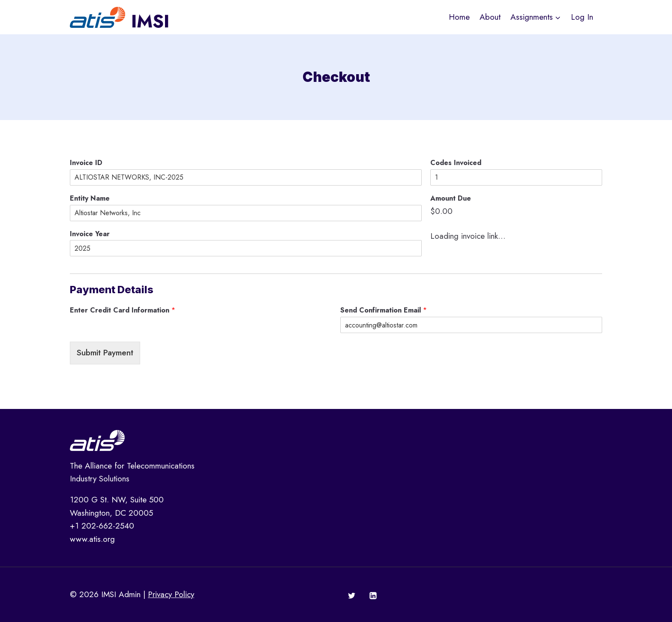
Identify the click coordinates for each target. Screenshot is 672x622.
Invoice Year (90, 234)
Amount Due (451, 199)
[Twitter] (352, 596)
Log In (582, 17)
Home (459, 17)
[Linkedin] (373, 596)
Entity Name (90, 199)
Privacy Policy (171, 594)
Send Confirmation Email (384, 311)
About (490, 17)
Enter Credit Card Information (123, 311)
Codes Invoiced (456, 163)
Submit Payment (105, 353)
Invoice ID (86, 163)
